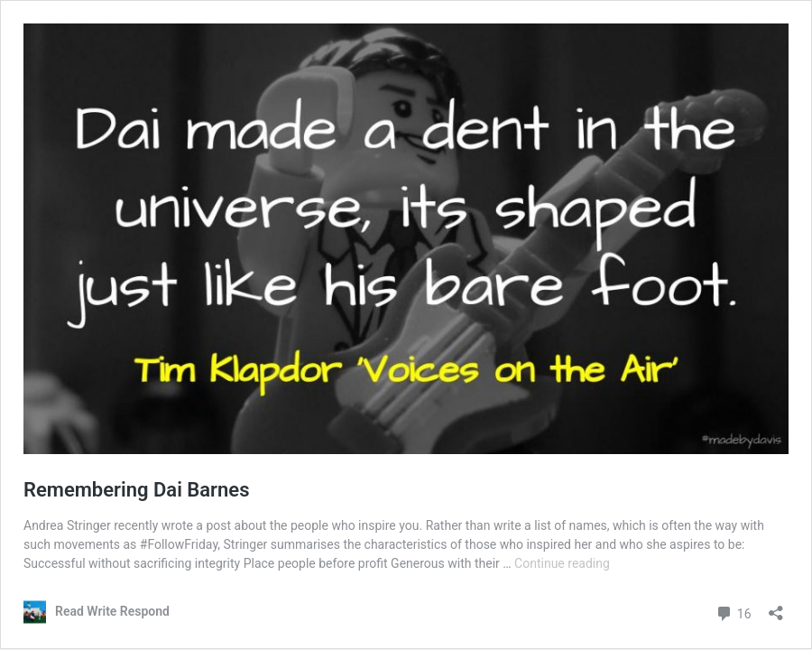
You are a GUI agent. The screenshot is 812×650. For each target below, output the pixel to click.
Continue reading (562, 563)
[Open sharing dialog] (776, 607)
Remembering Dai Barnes (136, 490)
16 (733, 612)
